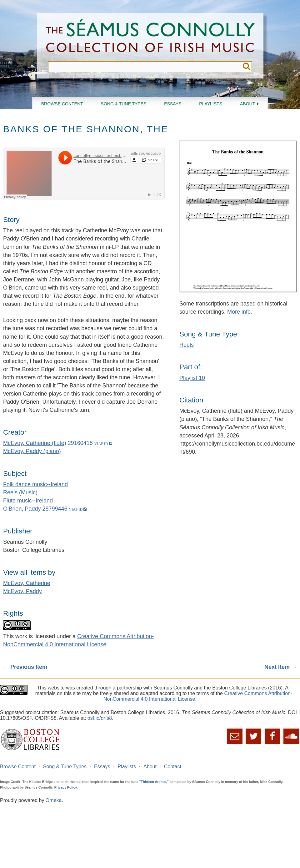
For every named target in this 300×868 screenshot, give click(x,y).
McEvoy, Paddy (22, 591)
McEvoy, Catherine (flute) (35, 443)
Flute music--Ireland (28, 501)
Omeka (54, 800)
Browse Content (62, 104)
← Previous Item (25, 667)
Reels (187, 345)
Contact (173, 767)
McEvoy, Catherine (27, 583)
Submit (246, 67)
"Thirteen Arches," (154, 782)
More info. (240, 312)
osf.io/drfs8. (100, 718)
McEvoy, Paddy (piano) (32, 451)
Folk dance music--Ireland (35, 484)
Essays (173, 104)
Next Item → (281, 667)
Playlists (211, 104)
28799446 (55, 509)
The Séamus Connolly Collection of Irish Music (150, 37)
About (247, 104)
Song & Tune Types (124, 104)
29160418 (80, 443)
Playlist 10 (192, 378)
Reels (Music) (20, 492)
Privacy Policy (66, 787)
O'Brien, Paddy (22, 509)
